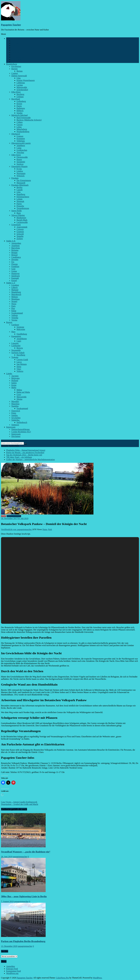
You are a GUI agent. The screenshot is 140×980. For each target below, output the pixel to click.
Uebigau (20, 97)
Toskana (15, 357)
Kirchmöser (16, 66)
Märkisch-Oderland (19, 115)
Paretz (19, 106)
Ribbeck (20, 111)
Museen (15, 50)
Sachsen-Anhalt (18, 353)
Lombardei (16, 346)
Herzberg (20, 94)
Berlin (9, 38)
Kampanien (16, 336)
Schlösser (15, 55)
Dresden (15, 260)
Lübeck (14, 287)
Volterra (20, 371)
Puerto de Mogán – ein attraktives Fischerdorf (25, 453)
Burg (19, 213)
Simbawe (15, 425)
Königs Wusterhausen (26, 80)
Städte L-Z (11, 283)
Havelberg (21, 355)
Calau (19, 148)
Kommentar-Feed (14, 971)
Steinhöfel (21, 162)
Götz (19, 192)
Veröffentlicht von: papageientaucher (17, 529)
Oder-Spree (16, 155)
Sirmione (20, 327)
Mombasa (15, 299)
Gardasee (15, 325)
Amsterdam (16, 243)
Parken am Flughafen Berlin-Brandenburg (23, 941)
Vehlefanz (21, 141)
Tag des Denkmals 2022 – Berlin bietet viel (24, 455)
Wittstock (21, 176)
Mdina (19, 390)
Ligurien (15, 343)
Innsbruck (16, 276)
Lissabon (15, 285)
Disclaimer (16, 436)
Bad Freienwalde (24, 118)
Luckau (20, 85)
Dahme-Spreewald (19, 76)
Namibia (15, 406)
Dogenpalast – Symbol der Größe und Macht (20, 804)
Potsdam (15, 178)
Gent (13, 269)
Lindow (20, 171)
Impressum (11, 427)
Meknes (15, 297)
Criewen (20, 229)
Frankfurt (15, 266)
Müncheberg (22, 129)
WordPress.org (12, 973)
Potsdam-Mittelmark (20, 185)
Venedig (15, 318)
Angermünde (22, 227)
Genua (14, 271)
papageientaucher (20, 857)
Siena (19, 367)
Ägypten (15, 376)
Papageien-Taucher (11, 25)
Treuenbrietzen (23, 208)
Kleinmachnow (23, 197)
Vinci (19, 369)
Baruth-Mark (22, 220)
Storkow (20, 164)
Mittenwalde (22, 87)
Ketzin (19, 104)
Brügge (14, 253)
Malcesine (21, 329)
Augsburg (15, 246)
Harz (13, 332)
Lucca (19, 362)
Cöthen (20, 122)
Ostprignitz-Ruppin (19, 166)
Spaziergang (16, 59)
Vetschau (20, 152)
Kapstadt (15, 278)
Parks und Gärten (19, 52)
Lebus (19, 127)
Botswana (15, 378)
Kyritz (19, 169)
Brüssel (14, 255)
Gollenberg (21, 101)
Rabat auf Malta (23, 392)
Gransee (20, 136)
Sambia (14, 415)
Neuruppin (21, 173)
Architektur (16, 41)
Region (9, 322)
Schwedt (20, 234)
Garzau (20, 125)
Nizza (14, 304)
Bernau (20, 71)
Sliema (19, 399)
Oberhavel (16, 134)
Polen (14, 413)
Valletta (15, 315)
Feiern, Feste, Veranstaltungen (24, 48)
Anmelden (11, 966)
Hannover (15, 273)
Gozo (19, 394)
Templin (20, 236)
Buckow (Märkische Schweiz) (29, 120)
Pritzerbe (20, 206)
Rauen (19, 159)
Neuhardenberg (23, 132)
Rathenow (21, 108)
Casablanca (16, 257)
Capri (19, 341)
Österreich (16, 411)
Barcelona (16, 248)
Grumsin (20, 232)
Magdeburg (16, 292)
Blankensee (21, 218)
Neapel (14, 301)
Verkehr (15, 62)
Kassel (14, 280)
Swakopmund (17, 313)
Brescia (20, 348)
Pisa (13, 308)
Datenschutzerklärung (20, 429)
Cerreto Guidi (22, 360)
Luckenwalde (22, 222)
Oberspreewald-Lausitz (21, 143)
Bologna (15, 250)
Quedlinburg (22, 334)
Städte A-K (11, 241)
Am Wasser (16, 43)
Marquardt (21, 183)
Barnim (14, 69)
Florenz (15, 264)
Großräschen (22, 150)
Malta (14, 387)
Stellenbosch (22, 422)
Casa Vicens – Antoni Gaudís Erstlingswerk (19, 802)
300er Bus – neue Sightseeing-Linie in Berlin (24, 896)
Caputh (20, 190)
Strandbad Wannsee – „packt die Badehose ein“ (26, 852)
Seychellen (16, 418)
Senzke (20, 113)
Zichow (20, 239)
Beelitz (19, 187)
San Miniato (22, 364)
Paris (13, 306)
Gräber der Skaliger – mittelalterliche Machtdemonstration (30, 459)
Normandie (16, 350)
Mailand (15, 290)
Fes (13, 262)
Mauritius (15, 404)
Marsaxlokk (21, 397)
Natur (45, 529)
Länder (9, 374)
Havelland (16, 99)
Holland (15, 381)
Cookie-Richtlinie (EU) (21, 432)
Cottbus (15, 73)
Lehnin (19, 199)
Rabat (14, 311)
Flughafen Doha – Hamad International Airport (26, 450)
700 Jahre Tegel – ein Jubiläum (19, 457)
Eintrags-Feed (12, 969)
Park (50, 529)
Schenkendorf (22, 90)
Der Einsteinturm (24, 180)
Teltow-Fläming (18, 215)
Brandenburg (12, 64)
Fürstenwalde (22, 157)
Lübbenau (21, 83)
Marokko (15, 401)
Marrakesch (16, 294)
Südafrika (15, 420)
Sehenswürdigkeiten (20, 57)
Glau (19, 78)
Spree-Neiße (17, 211)
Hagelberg (21, 194)
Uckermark (16, 225)
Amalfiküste (22, 339)
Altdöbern (21, 145)
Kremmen (21, 139)
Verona (14, 320)
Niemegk (20, 201)
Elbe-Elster (16, 92)
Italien (14, 383)
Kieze (14, 45)
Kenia (14, 385)
